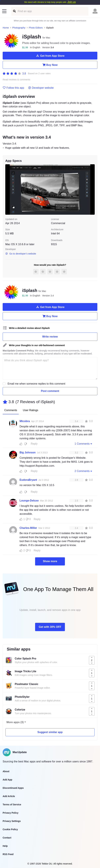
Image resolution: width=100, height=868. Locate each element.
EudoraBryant (28, 480)
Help (5, 846)
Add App (7, 780)
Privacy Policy (11, 813)
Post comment (50, 391)
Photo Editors (36, 28)
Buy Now (50, 65)
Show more (50, 561)
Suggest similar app (50, 732)
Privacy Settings (12, 821)
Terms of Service (12, 805)
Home (6, 28)
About (6, 771)
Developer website (41, 88)
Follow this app (13, 88)
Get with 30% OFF (50, 627)
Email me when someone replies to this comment (37, 384)
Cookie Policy (10, 829)
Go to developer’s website (21, 254)
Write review (50, 337)
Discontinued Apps (13, 788)
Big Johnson (28, 452)
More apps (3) (15, 722)
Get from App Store (50, 56)
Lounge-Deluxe (29, 501)
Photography (19, 28)
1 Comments (84, 444)
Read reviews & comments (16, 80)
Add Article (9, 796)
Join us (72, 2)
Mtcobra (25, 421)
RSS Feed (8, 854)
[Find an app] (14, 11)
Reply (34, 444)
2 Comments (84, 471)
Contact (7, 838)
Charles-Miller (28, 528)
